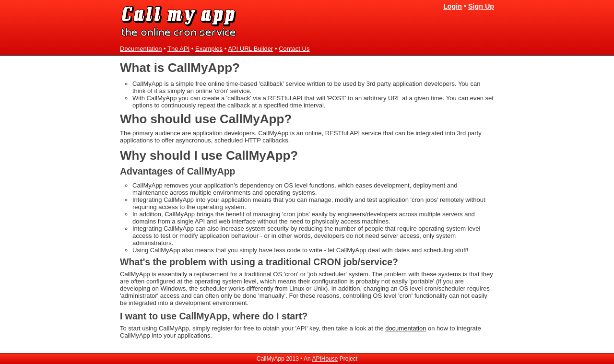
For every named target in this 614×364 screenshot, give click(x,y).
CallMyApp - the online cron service (179, 21)
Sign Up (481, 6)
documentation (406, 328)
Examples (209, 49)
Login (453, 6)
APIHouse (325, 359)
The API (178, 49)
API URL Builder (250, 49)
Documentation (141, 49)
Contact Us (294, 49)
